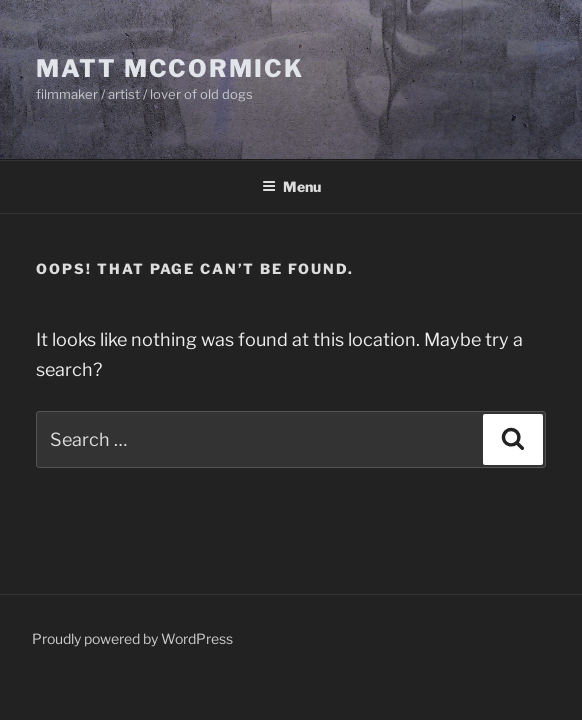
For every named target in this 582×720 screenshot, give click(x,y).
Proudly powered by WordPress (132, 638)
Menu (291, 186)
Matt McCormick (170, 68)
